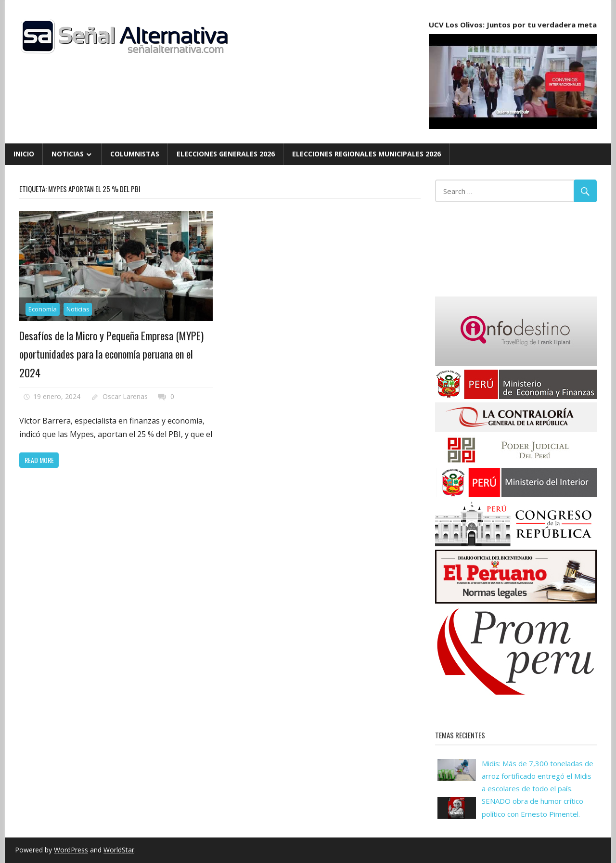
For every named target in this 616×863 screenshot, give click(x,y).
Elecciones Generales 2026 (226, 154)
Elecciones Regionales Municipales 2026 (366, 154)
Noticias (68, 154)
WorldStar (119, 850)
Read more (39, 460)
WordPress (71, 850)
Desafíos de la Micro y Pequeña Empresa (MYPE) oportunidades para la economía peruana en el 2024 (111, 354)
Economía (43, 309)
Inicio (24, 154)
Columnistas (135, 154)
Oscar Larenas (125, 396)
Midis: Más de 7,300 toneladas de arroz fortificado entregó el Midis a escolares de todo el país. (538, 776)
